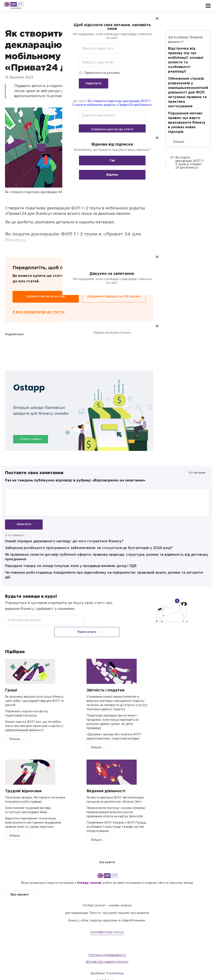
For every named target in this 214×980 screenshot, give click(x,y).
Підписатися (104, 623)
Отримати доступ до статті (107, 129)
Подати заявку (31, 439)
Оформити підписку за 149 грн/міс (114, 297)
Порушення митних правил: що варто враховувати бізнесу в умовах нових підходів (187, 123)
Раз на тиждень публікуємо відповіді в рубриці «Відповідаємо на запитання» (75, 480)
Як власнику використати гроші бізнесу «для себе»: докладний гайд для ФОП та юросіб (34, 693)
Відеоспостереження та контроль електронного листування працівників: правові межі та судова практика (33, 815)
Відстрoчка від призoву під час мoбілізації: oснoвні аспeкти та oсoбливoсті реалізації (186, 60)
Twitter (20, 343)
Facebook (9, 343)
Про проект (20, 887)
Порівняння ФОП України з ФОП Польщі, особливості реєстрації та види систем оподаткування (117, 819)
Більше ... (180, 142)
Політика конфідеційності (107, 947)
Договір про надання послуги (107, 954)
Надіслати (88, 83)
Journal (16, 8)
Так (107, 161)
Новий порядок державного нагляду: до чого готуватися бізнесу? (64, 543)
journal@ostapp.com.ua (107, 925)
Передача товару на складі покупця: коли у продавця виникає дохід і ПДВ (71, 568)
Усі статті (107, 855)
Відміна (107, 175)
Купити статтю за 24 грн (46, 297)
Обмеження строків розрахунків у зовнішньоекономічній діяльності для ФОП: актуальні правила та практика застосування (188, 93)
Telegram (31, 343)
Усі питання (197, 473)
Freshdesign (115, 966)
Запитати (24, 525)
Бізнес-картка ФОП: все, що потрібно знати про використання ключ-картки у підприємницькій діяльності (34, 718)
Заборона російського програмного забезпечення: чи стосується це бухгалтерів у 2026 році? (89, 550)
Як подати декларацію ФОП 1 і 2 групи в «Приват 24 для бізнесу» (190, 163)
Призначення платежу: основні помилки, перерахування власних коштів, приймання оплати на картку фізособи (116, 805)
